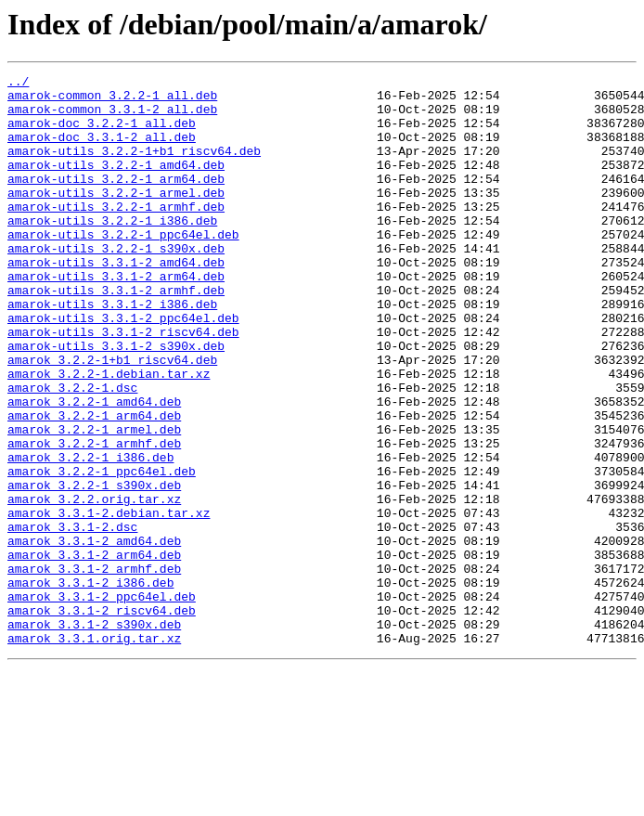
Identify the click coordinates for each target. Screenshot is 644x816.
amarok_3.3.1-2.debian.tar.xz (109, 602)
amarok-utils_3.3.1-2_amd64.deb (116, 301)
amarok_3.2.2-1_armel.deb (94, 501)
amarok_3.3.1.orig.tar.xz (94, 752)
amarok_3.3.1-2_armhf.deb (94, 668)
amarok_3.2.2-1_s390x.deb (94, 568)
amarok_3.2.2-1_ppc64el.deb (102, 551)
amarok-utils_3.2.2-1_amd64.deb (116, 184)
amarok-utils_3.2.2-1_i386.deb (112, 251)
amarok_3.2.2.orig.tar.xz (94, 585)
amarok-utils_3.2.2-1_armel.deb (116, 217)
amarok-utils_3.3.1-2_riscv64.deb (123, 384)
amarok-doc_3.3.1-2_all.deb (102, 150)
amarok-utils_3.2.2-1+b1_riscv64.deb (134, 167)
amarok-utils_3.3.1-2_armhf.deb (116, 334)
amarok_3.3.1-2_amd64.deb (94, 635)
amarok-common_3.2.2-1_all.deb (112, 100)
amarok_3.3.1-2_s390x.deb (94, 735)
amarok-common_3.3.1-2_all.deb (112, 117)
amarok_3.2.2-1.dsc (72, 451)
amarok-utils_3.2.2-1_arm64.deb (116, 201)
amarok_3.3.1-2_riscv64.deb (102, 719)
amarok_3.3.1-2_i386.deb (90, 685)
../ (18, 84)
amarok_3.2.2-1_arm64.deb (94, 485)
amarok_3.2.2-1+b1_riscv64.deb (112, 418)
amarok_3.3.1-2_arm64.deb (94, 652)
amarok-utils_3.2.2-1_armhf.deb (116, 234)
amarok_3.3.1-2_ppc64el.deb (102, 702)
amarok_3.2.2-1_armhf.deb (94, 518)
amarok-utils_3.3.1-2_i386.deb (112, 351)
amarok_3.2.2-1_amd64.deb (94, 468)
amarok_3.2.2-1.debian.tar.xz (109, 434)
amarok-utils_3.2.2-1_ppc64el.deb (123, 267)
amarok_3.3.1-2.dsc (72, 618)
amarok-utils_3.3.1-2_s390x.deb (116, 401)
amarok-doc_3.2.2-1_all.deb (102, 134)
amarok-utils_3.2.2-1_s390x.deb (116, 284)
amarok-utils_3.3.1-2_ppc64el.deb (123, 368)
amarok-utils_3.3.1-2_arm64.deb (116, 317)
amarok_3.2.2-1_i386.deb (90, 535)
